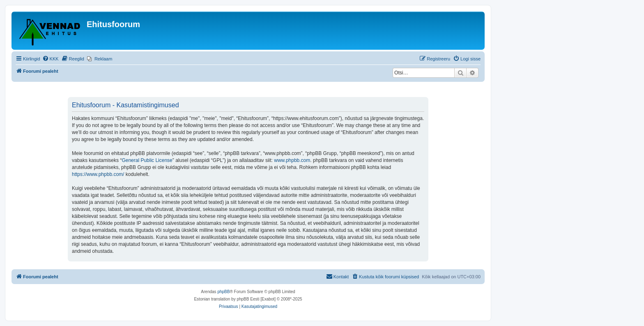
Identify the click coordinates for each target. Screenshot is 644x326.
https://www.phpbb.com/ (98, 174)
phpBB (223, 292)
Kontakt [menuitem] (337, 276)
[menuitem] (51, 59)
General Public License (147, 160)
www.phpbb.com (292, 160)
